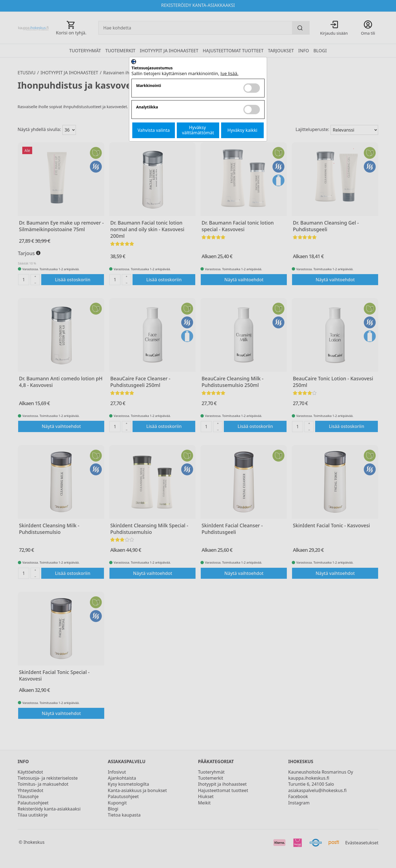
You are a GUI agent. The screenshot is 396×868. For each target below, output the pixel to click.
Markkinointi (149, 86)
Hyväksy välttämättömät (198, 130)
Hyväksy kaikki (242, 130)
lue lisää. (229, 73)
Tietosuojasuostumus (152, 68)
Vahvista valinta (154, 130)
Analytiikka (147, 107)
